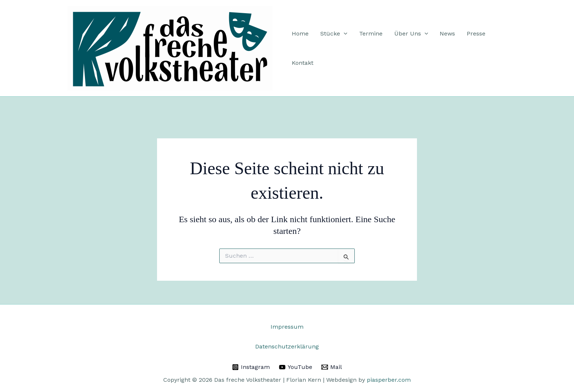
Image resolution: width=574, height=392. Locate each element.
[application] (344, 34)
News (447, 33)
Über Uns (411, 34)
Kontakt (303, 63)
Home (300, 33)
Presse (476, 33)
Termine (371, 33)
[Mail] (331, 367)
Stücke (334, 34)
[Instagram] (251, 367)
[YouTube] (296, 367)
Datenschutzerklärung (287, 346)
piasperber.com (389, 380)
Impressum (287, 327)
